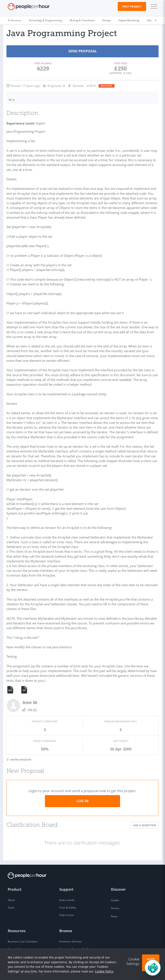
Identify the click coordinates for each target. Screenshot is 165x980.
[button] (153, 6)
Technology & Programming (45, 20)
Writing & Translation (82, 20)
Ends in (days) (43, 63)
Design (107, 20)
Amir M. (30, 682)
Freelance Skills (69, 935)
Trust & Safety (68, 886)
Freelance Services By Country (77, 927)
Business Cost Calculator (23, 920)
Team (11, 886)
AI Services (14, 20)
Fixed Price (121, 63)
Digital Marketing (129, 20)
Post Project (132, 6)
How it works (67, 878)
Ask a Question (145, 803)
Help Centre (66, 893)
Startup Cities (16, 927)
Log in (82, 779)
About (11, 878)
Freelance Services (71, 920)
